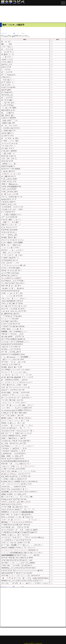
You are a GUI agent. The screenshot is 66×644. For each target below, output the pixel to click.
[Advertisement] (33, 14)
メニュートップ (4, 33)
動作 (14, 33)
